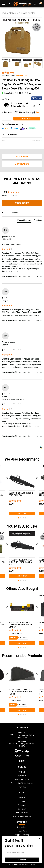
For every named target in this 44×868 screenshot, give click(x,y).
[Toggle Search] (9, 4)
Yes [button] (20, 276)
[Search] (18, 213)
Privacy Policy (22, 831)
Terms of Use (22, 827)
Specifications (22, 164)
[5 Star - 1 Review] (22, 501)
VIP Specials (37, 98)
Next (37, 478)
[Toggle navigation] (4, 4)
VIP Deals (22, 772)
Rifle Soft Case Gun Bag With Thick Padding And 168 (20, 562)
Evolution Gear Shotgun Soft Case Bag (21, 494)
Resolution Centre (22, 779)
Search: (9, 210)
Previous (7, 478)
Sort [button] (5, 213)
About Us (22, 798)
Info (38, 112)
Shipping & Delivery (22, 835)
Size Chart (22, 809)
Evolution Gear (22, 76)
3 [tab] (23, 518)
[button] (22, 568)
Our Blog (22, 801)
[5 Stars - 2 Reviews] (22, 630)
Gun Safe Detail (22, 813)
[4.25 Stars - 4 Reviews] (22, 73)
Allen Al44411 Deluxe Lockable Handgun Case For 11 (20, 692)
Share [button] (29, 276)
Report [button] (24, 276)
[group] (22, 193)
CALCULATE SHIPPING (22, 135)
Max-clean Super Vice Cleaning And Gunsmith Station (20, 625)
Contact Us (22, 805)
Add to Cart (27, 119)
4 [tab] (26, 518)
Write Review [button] (22, 203)
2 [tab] (21, 518)
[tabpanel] (22, 490)
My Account (22, 776)
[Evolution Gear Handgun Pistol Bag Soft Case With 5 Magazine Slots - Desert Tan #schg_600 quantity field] (7, 119)
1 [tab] (19, 518)
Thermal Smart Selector (22, 816)
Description (22, 157)
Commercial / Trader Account (22, 783)
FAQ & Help (22, 787)
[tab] (24, 221)
